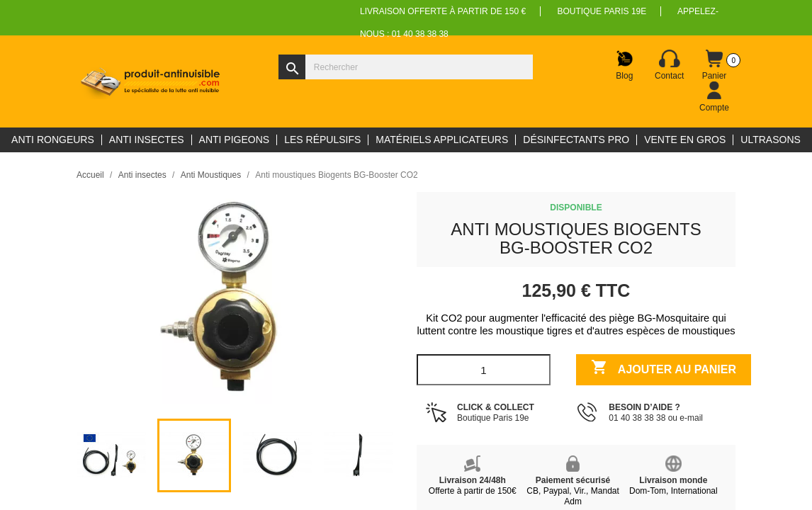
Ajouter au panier (664, 369)
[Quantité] (484, 370)
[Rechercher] (406, 67)
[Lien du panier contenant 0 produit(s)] (714, 65)
